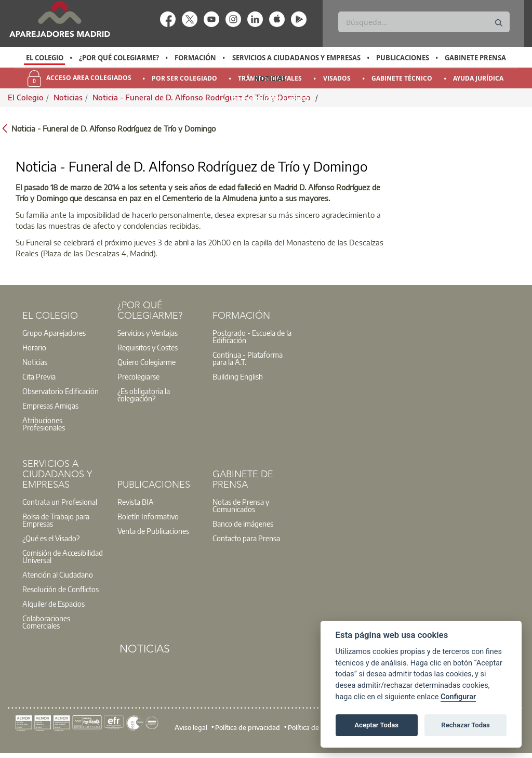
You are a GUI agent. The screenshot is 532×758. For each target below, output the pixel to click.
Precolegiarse (138, 376)
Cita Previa (39, 376)
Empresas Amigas (50, 406)
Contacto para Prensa (246, 538)
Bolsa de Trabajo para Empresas (56, 520)
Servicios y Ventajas (148, 333)
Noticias (270, 79)
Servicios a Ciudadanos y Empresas (296, 58)
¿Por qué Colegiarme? (119, 58)
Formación (195, 58)
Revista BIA (136, 502)
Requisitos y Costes (148, 347)
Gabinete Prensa (475, 58)
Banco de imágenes (243, 524)
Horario (34, 347)
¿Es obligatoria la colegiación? (144, 395)
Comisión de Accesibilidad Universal (63, 556)
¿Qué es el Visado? (51, 538)
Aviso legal (191, 727)
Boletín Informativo (148, 516)
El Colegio (45, 58)
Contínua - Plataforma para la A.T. (248, 358)
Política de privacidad (248, 727)
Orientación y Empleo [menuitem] (270, 99)
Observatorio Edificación (61, 391)
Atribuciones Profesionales (44, 424)
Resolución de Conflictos (61, 589)
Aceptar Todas (376, 725)
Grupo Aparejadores (54, 333)
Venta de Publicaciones (153, 531)
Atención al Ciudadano (58, 574)
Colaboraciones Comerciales (46, 622)
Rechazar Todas (465, 725)
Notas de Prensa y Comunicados (241, 505)
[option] (44, 58)
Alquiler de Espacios (54, 604)
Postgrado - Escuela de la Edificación (252, 336)
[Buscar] (424, 22)
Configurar (458, 697)
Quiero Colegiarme (147, 362)
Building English (238, 376)
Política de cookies (315, 727)
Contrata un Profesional (60, 502)
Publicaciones (403, 58)
